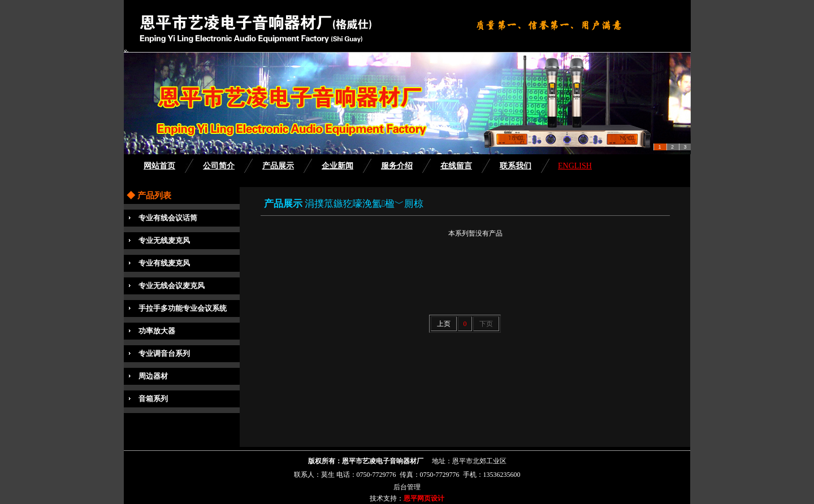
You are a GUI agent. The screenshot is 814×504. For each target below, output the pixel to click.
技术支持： (387, 498)
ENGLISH (575, 166)
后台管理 (407, 487)
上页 (444, 324)
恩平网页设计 (424, 498)
